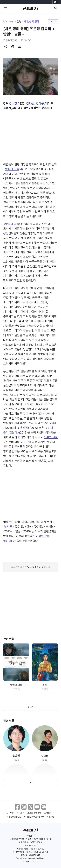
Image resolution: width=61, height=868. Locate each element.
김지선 (30, 103)
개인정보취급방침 (14, 817)
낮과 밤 (9, 527)
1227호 (53, 22)
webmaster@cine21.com (34, 858)
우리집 (24, 428)
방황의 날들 (12, 169)
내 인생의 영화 (32, 22)
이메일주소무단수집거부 (34, 817)
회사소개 (20, 813)
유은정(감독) (12, 40)
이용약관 (51, 817)
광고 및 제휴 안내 (34, 813)
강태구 (40, 103)
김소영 (13, 103)
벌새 (54, 423)
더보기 (31, 707)
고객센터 (48, 813)
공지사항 (10, 813)
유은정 (10, 522)
